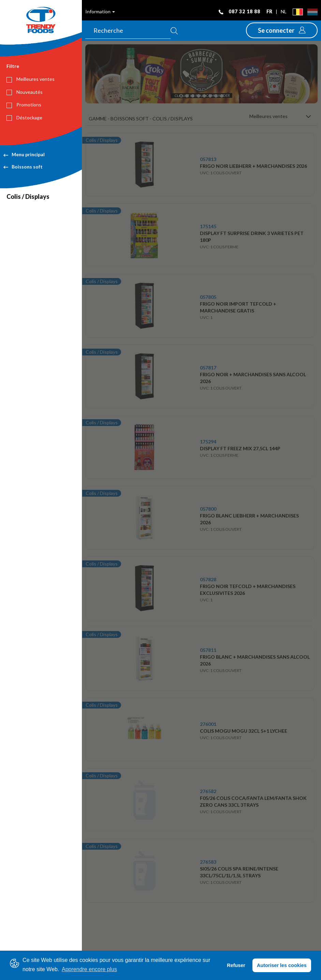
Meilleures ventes (31, 79)
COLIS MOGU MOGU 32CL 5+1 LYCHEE (244, 731)
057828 (208, 579)
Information (100, 11)
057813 (208, 159)
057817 (208, 368)
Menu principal (24, 154)
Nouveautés (25, 92)
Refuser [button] (236, 965)
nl (284, 11)
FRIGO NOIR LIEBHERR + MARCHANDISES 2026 (253, 166)
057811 (208, 650)
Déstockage (24, 118)
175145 (208, 226)
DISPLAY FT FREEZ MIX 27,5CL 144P (240, 448)
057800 (208, 509)
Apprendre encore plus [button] (89, 969)
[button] (282, 30)
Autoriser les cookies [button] (282, 965)
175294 (208, 442)
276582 (208, 791)
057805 (208, 297)
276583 (208, 862)
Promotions (24, 105)
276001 (208, 724)
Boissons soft (23, 167)
